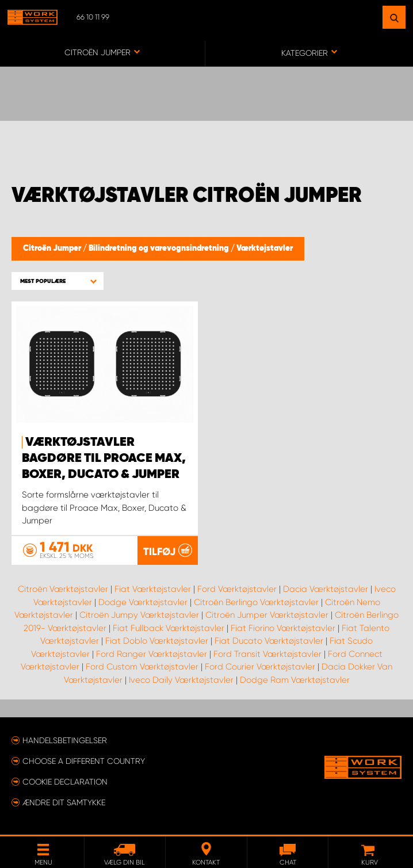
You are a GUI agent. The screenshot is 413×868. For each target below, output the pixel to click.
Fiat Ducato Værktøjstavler (269, 641)
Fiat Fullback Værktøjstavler (169, 628)
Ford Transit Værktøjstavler (267, 654)
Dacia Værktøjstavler (326, 589)
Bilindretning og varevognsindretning (160, 248)
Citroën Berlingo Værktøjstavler (256, 602)
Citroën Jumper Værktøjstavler (267, 615)
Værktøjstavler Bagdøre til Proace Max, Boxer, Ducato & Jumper (104, 458)
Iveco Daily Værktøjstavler (181, 680)
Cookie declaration (65, 782)
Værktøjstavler (265, 248)
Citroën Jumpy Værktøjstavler (139, 615)
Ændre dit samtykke (64, 802)
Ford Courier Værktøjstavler (260, 667)
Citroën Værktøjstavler (63, 589)
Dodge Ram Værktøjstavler (295, 680)
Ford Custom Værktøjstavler (142, 667)
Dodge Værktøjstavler (143, 602)
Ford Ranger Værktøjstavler (152, 654)
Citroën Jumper (53, 248)
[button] (58, 281)
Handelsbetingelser (65, 740)
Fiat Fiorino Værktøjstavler (283, 628)
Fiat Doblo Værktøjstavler (157, 641)
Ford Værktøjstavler (237, 589)
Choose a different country (84, 761)
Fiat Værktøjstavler (153, 589)
